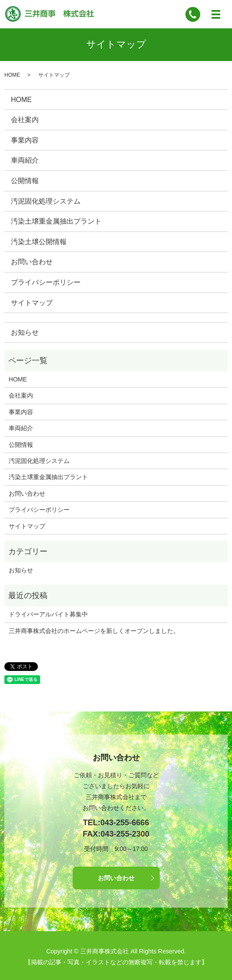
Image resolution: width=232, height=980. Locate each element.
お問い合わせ (32, 262)
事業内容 (25, 140)
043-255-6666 (124, 823)
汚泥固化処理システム (46, 201)
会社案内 (25, 120)
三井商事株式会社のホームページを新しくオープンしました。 (94, 631)
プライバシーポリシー (46, 282)
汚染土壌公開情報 (39, 242)
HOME (12, 75)
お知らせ (25, 332)
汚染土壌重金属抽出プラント (56, 221)
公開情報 (25, 181)
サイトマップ (32, 303)
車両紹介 (25, 160)
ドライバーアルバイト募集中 (48, 614)
